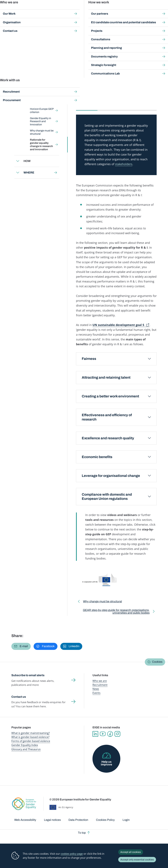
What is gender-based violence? (30, 737)
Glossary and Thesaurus (26, 749)
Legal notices (52, 820)
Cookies (157, 662)
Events (96, 693)
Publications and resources (60, 10)
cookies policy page (72, 854)
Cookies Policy (105, 820)
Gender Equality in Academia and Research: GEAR (101, 29)
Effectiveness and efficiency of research (107, 417)
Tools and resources (143, 103)
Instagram (117, 734)
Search (162, 10)
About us (149, 10)
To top (82, 833)
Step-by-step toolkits (61, 29)
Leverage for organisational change (111, 476)
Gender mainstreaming (80, 10)
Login (126, 820)
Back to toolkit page (34, 76)
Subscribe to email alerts (28, 675)
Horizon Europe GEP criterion (42, 111)
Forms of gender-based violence (31, 741)
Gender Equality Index (115, 10)
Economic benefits (97, 457)
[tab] (87, 105)
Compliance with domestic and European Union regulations (107, 497)
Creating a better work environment (110, 396)
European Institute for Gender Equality (16, 10)
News (96, 689)
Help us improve (106, 763)
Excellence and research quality (108, 438)
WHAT (28, 89)
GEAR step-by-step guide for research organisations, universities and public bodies (114, 612)
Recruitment (100, 685)
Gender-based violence (99, 10)
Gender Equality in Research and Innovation (40, 121)
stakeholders (124, 164)
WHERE (29, 173)
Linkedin (95, 734)
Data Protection (78, 820)
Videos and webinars (113, 103)
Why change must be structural (42, 132)
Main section (87, 103)
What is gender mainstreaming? (31, 733)
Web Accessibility (25, 820)
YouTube (103, 734)
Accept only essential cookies (137, 860)
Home (18, 29)
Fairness (89, 359)
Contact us (19, 697)
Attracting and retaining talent (106, 378)
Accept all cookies (131, 852)
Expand (18, 89)
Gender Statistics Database (133, 10)
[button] (21, 646)
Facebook (110, 734)
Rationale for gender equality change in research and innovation (41, 145)
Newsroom (43, 10)
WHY (132, 29)
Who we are (100, 681)
